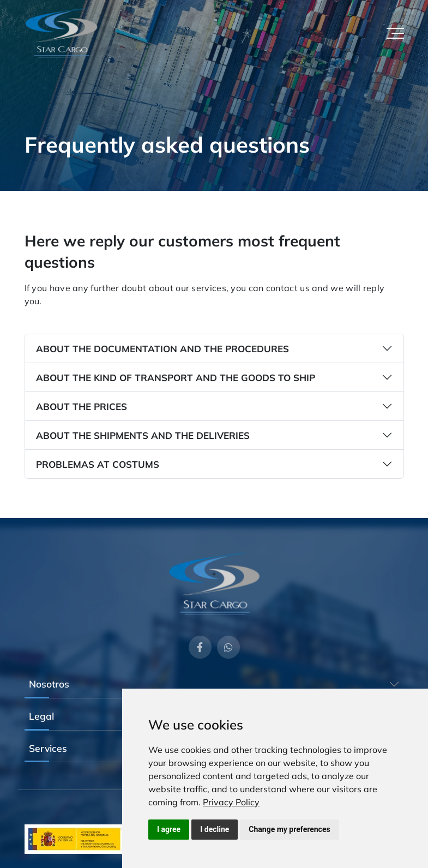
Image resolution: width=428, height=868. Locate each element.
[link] (231, 802)
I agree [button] (169, 829)
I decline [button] (215, 829)
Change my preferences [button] (289, 829)
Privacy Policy (231, 802)
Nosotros (49, 684)
